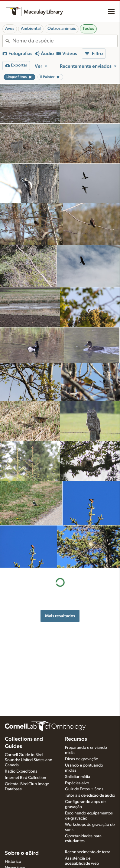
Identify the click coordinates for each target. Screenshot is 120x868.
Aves (10, 29)
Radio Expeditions (21, 771)
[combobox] (65, 41)
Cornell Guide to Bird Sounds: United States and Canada (29, 760)
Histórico (13, 862)
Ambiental (31, 29)
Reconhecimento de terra (88, 852)
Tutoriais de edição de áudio (90, 795)
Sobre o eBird (22, 853)
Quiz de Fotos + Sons (84, 789)
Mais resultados (60, 616)
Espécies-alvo (77, 783)
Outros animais (62, 29)
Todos (88, 29)
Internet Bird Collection (26, 778)
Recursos (76, 739)
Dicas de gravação (82, 759)
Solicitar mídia (78, 777)
